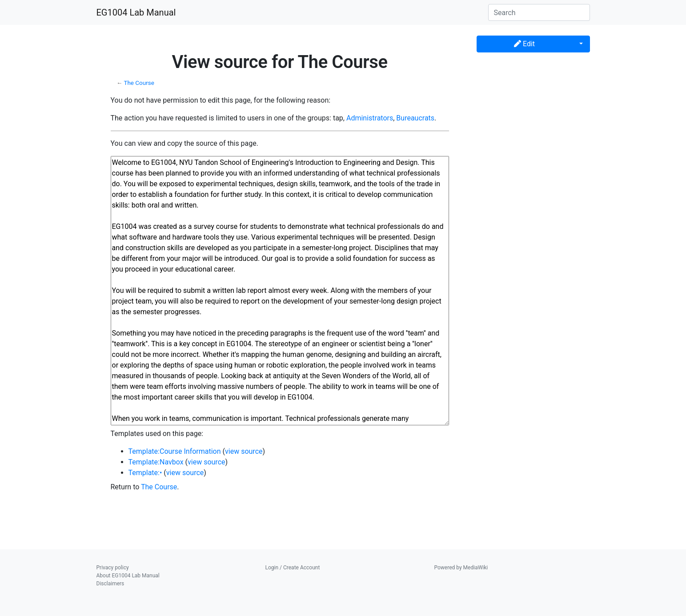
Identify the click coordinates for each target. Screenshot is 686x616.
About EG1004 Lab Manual (128, 576)
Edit (524, 44)
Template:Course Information (175, 451)
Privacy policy (113, 568)
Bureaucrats (415, 118)
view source (244, 451)
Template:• (145, 473)
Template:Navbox (156, 462)
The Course (139, 83)
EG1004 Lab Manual (136, 12)
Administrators (370, 118)
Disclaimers (110, 584)
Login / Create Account (293, 568)
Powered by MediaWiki (461, 568)
